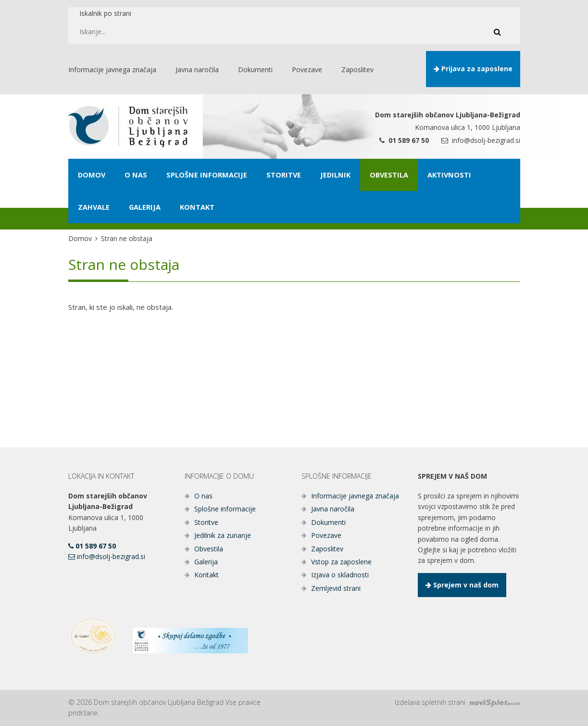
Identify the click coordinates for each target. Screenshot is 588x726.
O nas (203, 496)
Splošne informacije (225, 509)
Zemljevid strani (336, 588)
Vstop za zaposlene (341, 562)
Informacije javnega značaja (355, 496)
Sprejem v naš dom (462, 585)
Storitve (206, 522)
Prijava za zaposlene (473, 69)
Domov (80, 238)
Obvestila (209, 549)
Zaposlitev (327, 549)
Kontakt (206, 575)
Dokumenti (328, 522)
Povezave (326, 535)
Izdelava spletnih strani (457, 702)
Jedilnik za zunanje (223, 535)
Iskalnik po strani (105, 13)
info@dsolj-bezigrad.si (481, 140)
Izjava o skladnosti (340, 575)
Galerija (206, 562)
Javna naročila (333, 509)
